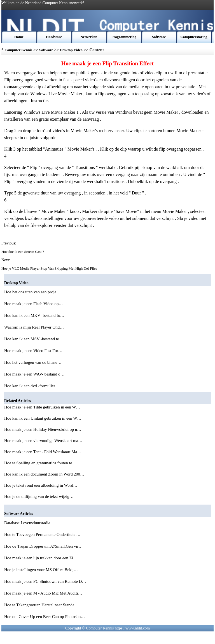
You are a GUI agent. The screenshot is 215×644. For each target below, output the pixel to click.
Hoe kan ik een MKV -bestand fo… (34, 315)
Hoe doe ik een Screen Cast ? (23, 252)
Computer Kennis (18, 50)
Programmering (124, 37)
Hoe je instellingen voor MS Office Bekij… (41, 570)
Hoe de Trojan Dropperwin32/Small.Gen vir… (43, 546)
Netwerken (89, 37)
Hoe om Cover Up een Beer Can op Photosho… (45, 617)
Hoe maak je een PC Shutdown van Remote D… (45, 581)
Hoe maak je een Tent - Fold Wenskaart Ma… (43, 452)
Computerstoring (194, 37)
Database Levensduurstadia (28, 523)
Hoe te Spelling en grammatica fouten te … (41, 463)
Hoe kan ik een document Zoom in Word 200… (44, 474)
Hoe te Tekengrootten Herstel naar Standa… (41, 605)
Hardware (54, 37)
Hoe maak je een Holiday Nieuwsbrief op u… (43, 429)
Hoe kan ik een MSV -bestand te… (34, 339)
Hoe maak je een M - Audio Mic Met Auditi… (43, 593)
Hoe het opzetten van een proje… (32, 292)
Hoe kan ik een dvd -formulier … (32, 386)
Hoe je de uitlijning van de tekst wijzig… (39, 496)
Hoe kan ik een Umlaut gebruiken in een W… (43, 418)
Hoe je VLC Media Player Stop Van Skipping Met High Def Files (50, 268)
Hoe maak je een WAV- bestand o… (34, 374)
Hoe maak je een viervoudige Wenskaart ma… (43, 441)
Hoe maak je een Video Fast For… (33, 351)
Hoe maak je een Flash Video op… (34, 304)
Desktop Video (71, 50)
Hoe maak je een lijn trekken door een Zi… (41, 558)
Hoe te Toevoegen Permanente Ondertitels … (42, 534)
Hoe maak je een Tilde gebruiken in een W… (42, 407)
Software (159, 37)
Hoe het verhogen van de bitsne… (33, 362)
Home (19, 37)
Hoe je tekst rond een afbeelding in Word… (41, 485)
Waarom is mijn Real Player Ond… (34, 327)
